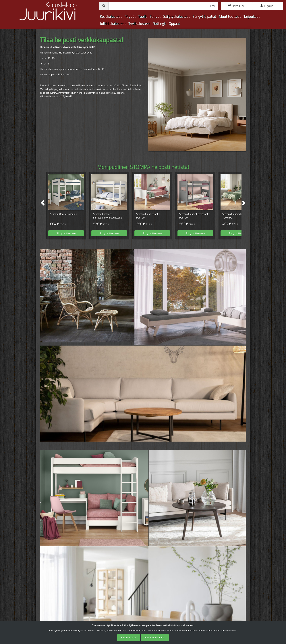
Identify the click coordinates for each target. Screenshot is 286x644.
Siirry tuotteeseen (66, 233)
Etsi (212, 6)
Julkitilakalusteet (113, 23)
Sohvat (155, 16)
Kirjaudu (268, 6)
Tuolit (143, 16)
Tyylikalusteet (139, 23)
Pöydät (130, 16)
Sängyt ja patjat (204, 16)
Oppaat (174, 23)
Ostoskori (236, 6)
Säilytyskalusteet (176, 16)
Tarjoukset (252, 16)
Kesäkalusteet (111, 16)
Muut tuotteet (230, 16)
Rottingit (159, 23)
